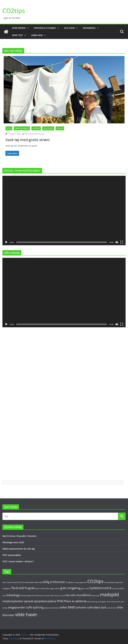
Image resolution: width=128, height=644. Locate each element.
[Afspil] (6, 242)
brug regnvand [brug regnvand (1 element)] (81, 582)
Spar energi (19, 28)
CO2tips (14, 11)
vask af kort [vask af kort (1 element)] (111, 608)
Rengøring (89, 28)
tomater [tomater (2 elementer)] (81, 607)
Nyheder (36, 128)
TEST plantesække (12, 555)
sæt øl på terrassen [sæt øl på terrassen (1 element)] (52, 608)
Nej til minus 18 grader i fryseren (19, 536)
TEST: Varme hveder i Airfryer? (18, 561)
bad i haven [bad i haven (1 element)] (7, 582)
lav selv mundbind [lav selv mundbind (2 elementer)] (78, 595)
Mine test (18, 35)
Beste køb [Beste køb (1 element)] (38, 582)
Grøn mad (37, 35)
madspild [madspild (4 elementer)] (109, 594)
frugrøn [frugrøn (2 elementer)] (30, 588)
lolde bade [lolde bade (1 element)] (95, 596)
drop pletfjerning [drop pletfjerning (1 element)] (111, 582)
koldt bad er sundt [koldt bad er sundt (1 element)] (42, 596)
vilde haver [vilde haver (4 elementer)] (26, 614)
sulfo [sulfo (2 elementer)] (29, 607)
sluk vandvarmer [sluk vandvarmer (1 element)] (113, 602)
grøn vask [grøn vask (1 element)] (85, 588)
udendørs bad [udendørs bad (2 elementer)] (97, 607)
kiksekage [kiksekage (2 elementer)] (14, 595)
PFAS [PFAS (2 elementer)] (60, 601)
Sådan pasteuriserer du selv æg (19, 549)
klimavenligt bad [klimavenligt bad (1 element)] (27, 596)
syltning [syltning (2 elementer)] (38, 607)
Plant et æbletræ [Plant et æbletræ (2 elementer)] (75, 601)
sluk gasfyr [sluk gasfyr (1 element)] (102, 602)
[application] (64, 210)
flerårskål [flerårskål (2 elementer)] (18, 588)
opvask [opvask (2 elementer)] (29, 601)
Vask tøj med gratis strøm (28, 140)
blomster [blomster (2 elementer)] (59, 582)
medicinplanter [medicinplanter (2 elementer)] (13, 601)
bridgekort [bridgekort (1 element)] (70, 582)
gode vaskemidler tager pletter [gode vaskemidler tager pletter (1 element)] (48, 588)
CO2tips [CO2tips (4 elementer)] (95, 581)
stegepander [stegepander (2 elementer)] (17, 607)
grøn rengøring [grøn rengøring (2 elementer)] (70, 588)
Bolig (9, 128)
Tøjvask (60, 128)
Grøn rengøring (22, 128)
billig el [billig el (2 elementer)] (48, 582)
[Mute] (117, 242)
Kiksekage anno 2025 (13, 542)
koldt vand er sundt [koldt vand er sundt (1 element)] (57, 596)
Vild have (69, 28)
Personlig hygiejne (45, 28)
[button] (27, 28)
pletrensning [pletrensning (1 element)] (92, 602)
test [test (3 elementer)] (71, 607)
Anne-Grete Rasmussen (34, 134)
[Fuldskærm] (122, 242)
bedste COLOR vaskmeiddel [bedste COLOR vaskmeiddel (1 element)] (23, 582)
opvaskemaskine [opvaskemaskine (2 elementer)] (45, 601)
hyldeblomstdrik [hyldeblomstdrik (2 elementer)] (100, 588)
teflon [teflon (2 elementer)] (64, 607)
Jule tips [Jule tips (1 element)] (115, 588)
